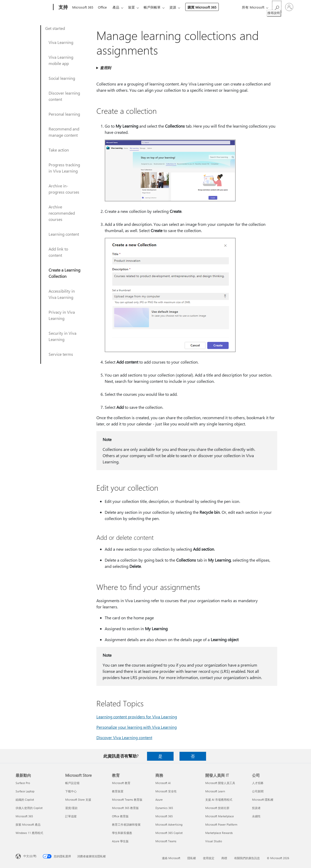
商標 (224, 858)
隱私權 (192, 858)
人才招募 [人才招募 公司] (258, 783)
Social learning (62, 78)
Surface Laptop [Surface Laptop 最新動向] (25, 791)
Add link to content (58, 252)
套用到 (105, 68)
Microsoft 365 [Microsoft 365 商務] (164, 816)
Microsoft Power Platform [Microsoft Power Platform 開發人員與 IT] (221, 824)
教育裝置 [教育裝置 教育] (118, 791)
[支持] (63, 7)
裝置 (135, 7)
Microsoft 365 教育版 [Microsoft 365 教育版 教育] (125, 808)
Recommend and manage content (64, 132)
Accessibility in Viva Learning (62, 294)
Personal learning (64, 114)
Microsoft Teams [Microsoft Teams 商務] (166, 841)
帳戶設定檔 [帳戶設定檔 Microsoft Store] (72, 783)
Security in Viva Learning (62, 336)
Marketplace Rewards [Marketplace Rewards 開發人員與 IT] (219, 833)
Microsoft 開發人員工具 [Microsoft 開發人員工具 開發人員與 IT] (220, 783)
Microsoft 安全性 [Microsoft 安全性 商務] (166, 791)
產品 (118, 7)
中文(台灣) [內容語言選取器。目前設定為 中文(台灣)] (30, 856)
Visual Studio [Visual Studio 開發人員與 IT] (214, 841)
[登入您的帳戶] (289, 7)
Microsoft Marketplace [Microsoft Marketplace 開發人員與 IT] (220, 816)
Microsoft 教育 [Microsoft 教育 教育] (121, 783)
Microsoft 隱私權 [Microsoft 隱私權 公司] (263, 800)
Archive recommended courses (62, 213)
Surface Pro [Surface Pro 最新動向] (23, 783)
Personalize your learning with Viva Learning (137, 727)
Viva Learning (61, 42)
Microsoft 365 (83, 7)
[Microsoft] (33, 7)
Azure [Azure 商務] (159, 800)
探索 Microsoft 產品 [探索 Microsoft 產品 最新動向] (28, 824)
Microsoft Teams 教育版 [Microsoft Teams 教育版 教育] (127, 800)
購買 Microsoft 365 (207, 7)
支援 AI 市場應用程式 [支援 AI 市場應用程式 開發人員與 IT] (219, 800)
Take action (59, 150)
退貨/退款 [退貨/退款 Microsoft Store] (71, 808)
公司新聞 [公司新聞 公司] (258, 791)
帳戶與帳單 (156, 7)
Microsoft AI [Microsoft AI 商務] (163, 783)
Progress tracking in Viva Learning (64, 168)
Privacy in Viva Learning (62, 315)
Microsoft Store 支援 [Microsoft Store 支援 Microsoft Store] (78, 800)
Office (103, 7)
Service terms (61, 354)
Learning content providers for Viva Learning (137, 717)
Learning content (64, 234)
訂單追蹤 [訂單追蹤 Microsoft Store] (71, 816)
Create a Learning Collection (64, 273)
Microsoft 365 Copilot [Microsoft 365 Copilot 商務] (169, 833)
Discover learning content (64, 96)
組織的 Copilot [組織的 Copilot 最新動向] (25, 800)
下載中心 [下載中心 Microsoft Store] (71, 791)
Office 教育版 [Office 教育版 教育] (120, 816)
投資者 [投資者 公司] (256, 808)
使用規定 (209, 858)
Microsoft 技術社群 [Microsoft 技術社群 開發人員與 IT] (217, 808)
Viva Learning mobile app (61, 60)
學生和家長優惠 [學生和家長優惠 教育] (122, 833)
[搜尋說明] (277, 7)
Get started (55, 28)
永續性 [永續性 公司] (256, 816)
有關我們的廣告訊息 (247, 858)
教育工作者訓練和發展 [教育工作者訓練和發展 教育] (126, 824)
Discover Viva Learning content (124, 737)
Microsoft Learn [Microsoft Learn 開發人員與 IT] (215, 791)
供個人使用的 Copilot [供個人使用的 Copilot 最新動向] (29, 808)
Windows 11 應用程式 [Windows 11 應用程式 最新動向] (29, 833)
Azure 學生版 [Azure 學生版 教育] (120, 841)
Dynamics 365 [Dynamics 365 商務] (164, 808)
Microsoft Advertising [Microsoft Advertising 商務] (169, 824)
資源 (178, 7)
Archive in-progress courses (64, 189)
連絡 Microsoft (171, 858)
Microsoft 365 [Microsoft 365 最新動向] (24, 816)
